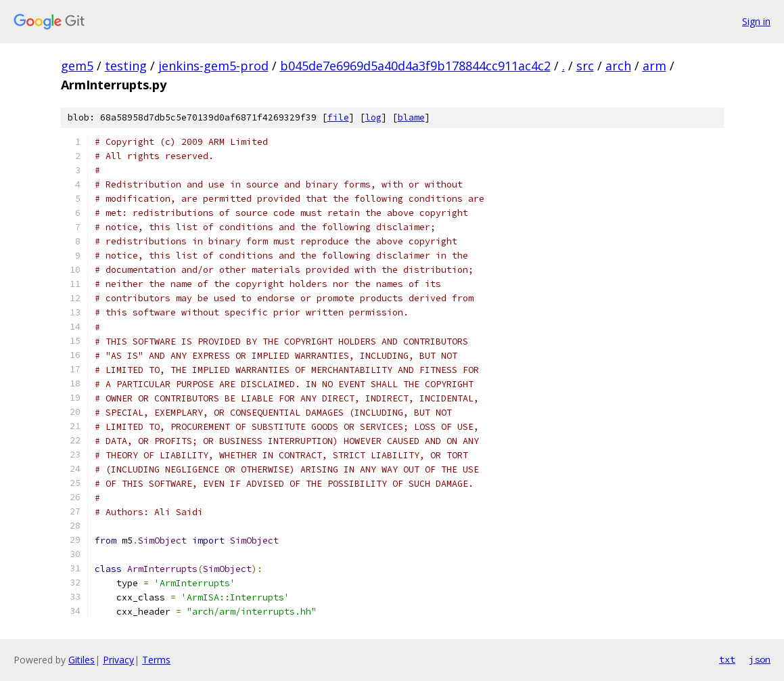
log (373, 117)
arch (618, 66)
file (338, 117)
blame (411, 117)
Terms (156, 660)
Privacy (118, 660)
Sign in (756, 21)
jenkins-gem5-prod (213, 66)
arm (654, 66)
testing (126, 66)
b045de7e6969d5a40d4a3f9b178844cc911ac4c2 (415, 66)
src (585, 66)
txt (727, 659)
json (760, 659)
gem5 (77, 66)
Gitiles (82, 660)
